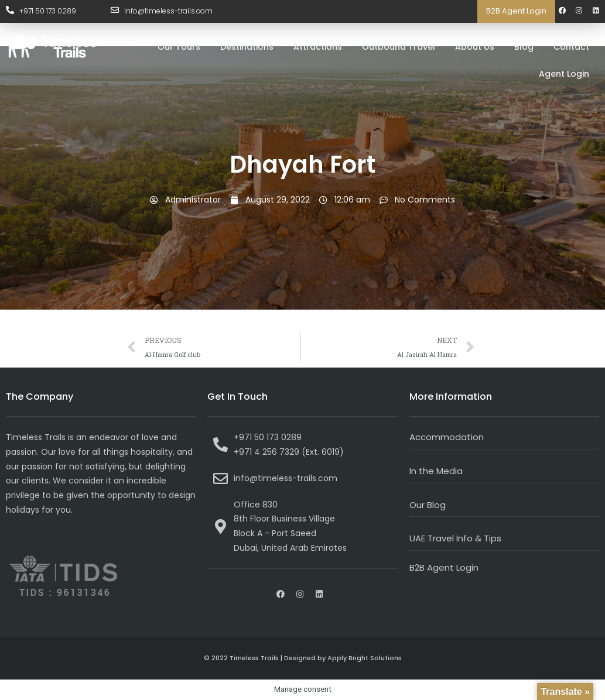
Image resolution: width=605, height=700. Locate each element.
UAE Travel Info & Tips (455, 538)
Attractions (318, 47)
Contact (571, 47)
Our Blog (428, 505)
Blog (524, 47)
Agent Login (564, 74)
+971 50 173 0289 (48, 11)
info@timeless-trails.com (168, 11)
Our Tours (179, 47)
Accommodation (447, 437)
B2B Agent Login (516, 11)
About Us (475, 47)
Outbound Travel (399, 47)
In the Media (436, 471)
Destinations (247, 47)
